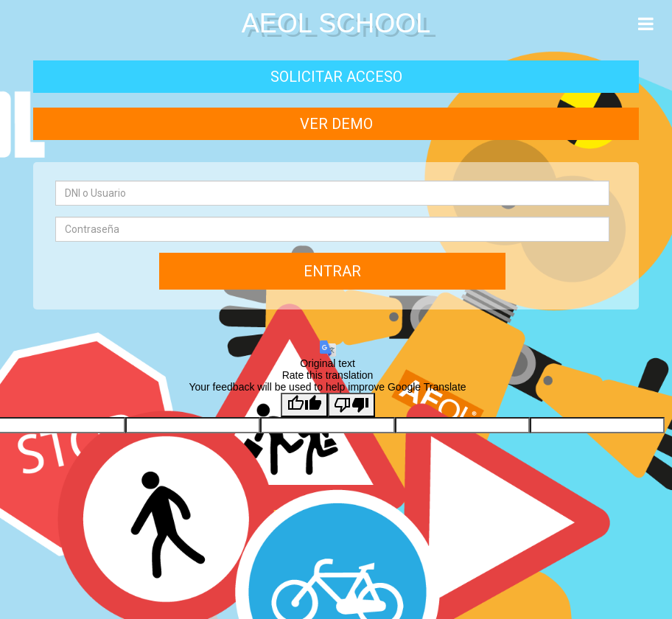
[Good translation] (304, 405)
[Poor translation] (351, 405)
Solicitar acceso (336, 77)
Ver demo (336, 124)
